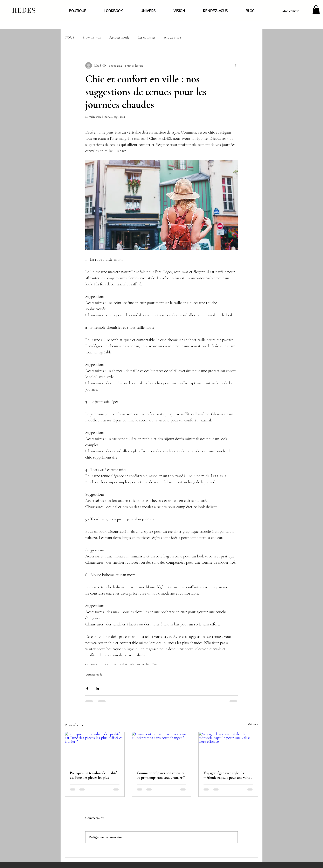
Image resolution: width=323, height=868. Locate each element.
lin (148, 664)
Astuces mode (119, 37)
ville (132, 664)
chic (114, 664)
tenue (106, 664)
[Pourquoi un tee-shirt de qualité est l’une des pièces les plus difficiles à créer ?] (95, 749)
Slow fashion (92, 37)
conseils (96, 664)
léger (155, 664)
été (87, 664)
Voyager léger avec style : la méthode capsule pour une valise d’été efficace (227, 775)
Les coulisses (147, 37)
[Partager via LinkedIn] (97, 689)
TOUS (70, 37)
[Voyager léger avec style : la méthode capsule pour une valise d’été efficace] (228, 749)
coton (140, 664)
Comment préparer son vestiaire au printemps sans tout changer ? (161, 775)
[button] (316, 10)
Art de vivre (172, 37)
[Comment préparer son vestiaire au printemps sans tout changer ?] (162, 749)
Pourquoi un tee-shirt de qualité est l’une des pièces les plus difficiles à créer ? (93, 775)
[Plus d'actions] (235, 66)
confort (123, 664)
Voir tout (253, 724)
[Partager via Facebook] (87, 689)
